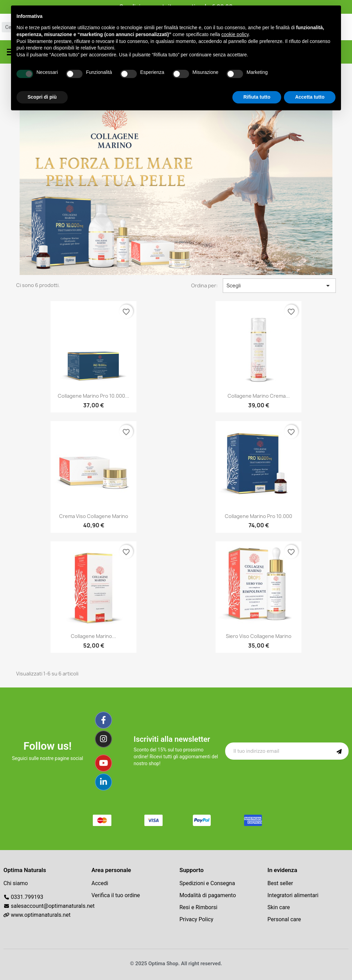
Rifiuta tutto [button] (257, 97)
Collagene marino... (93, 636)
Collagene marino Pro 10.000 (258, 516)
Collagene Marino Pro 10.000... (93, 396)
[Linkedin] (103, 782)
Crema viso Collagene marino (94, 516)
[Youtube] (103, 763)
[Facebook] (103, 720)
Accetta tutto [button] (310, 97)
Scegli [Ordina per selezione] (279, 286)
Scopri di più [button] (42, 97)
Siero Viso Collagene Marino (259, 636)
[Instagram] (103, 739)
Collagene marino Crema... (259, 396)
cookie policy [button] (235, 34)
